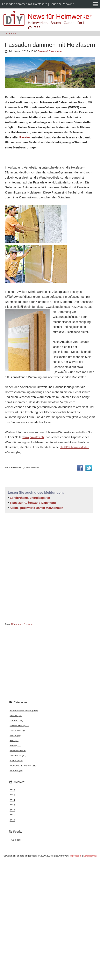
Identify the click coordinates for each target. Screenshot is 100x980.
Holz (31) (15, 740)
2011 (12, 815)
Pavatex (25, 137)
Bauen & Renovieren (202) (24, 711)
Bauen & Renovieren (50, 51)
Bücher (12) (16, 715)
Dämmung (17, 624)
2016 (12, 790)
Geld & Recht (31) (19, 725)
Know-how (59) (18, 750)
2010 (12, 820)
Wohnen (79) (16, 771)
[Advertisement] (40, 567)
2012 (12, 810)
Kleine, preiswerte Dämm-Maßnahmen (36, 508)
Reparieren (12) (18, 756)
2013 (12, 805)
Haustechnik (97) (19, 731)
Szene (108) (16, 760)
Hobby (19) (16, 736)
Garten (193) (16, 721)
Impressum (76, 856)
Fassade (28, 624)
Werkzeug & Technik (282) (24, 766)
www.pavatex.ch (33, 437)
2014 (12, 800)
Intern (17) (15, 746)
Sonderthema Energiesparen (30, 498)
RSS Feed (15, 840)
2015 (12, 795)
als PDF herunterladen (74, 447)
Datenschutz (90, 856)
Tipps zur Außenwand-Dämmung (33, 503)
